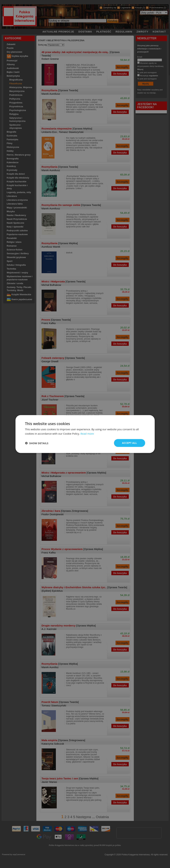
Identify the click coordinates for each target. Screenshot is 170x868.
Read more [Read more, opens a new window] (87, 433)
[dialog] (85, 434)
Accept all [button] (129, 443)
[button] (37, 443)
